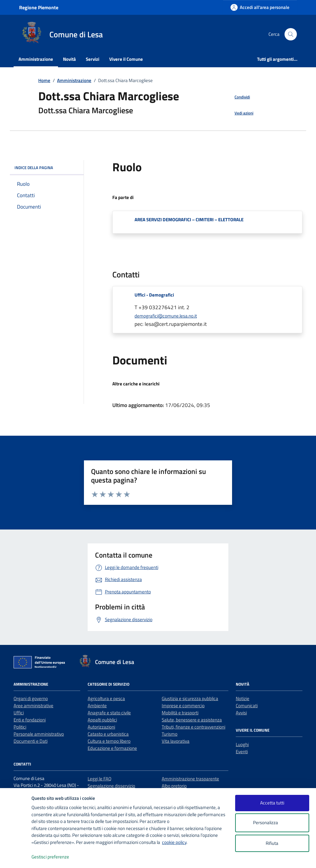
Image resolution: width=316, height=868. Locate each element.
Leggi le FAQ (100, 779)
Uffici (19, 713)
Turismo (170, 734)
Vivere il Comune (126, 59)
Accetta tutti (272, 803)
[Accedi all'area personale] (260, 7)
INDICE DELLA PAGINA (47, 168)
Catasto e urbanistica (108, 734)
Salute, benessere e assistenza (192, 720)
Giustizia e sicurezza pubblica (190, 698)
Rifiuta (272, 843)
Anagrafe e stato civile (109, 713)
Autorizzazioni (101, 727)
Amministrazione (36, 59)
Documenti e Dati (31, 741)
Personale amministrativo (39, 734)
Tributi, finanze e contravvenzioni (193, 727)
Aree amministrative (33, 706)
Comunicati (247, 706)
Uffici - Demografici (154, 295)
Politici (20, 727)
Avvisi (241, 713)
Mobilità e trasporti (180, 713)
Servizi (93, 59)
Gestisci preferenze (57, 857)
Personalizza (272, 823)
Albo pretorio (174, 786)
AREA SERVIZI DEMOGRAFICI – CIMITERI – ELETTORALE (189, 220)
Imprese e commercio (183, 706)
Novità (69, 59)
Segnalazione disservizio (111, 786)
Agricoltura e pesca (106, 698)
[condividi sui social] (237, 97)
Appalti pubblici (102, 720)
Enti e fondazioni (30, 720)
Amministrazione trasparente (190, 779)
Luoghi (242, 744)
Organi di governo (31, 698)
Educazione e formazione (112, 748)
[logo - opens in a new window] (16, 857)
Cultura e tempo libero (109, 741)
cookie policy (174, 842)
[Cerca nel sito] (291, 34)
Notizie (243, 698)
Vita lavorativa (176, 741)
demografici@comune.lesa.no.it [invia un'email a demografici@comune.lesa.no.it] (166, 316)
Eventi (242, 752)
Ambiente (97, 706)
